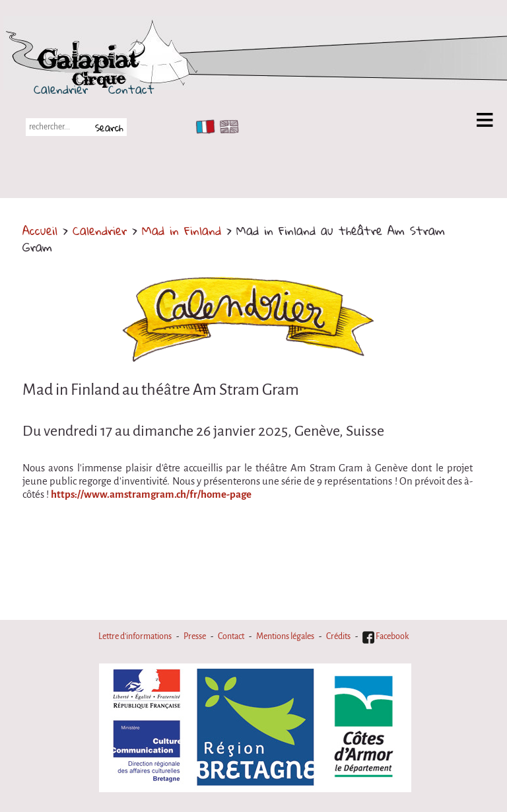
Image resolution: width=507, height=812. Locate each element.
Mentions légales (285, 636)
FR (202, 127)
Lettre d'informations (135, 636)
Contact (131, 89)
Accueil (40, 230)
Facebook (386, 636)
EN (226, 127)
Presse (195, 636)
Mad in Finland (182, 230)
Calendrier (61, 89)
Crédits (338, 636)
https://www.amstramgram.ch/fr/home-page (151, 494)
